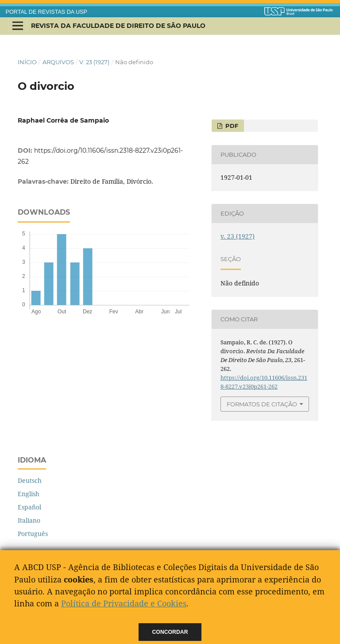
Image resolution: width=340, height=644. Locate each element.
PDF (231, 126)
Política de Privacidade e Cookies (124, 603)
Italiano (29, 520)
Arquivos (58, 62)
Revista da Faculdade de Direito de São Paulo (118, 26)
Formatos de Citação (262, 404)
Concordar (170, 632)
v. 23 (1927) (94, 62)
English (29, 494)
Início (27, 62)
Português (33, 534)
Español (29, 507)
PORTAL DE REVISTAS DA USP (46, 12)
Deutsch (30, 480)
